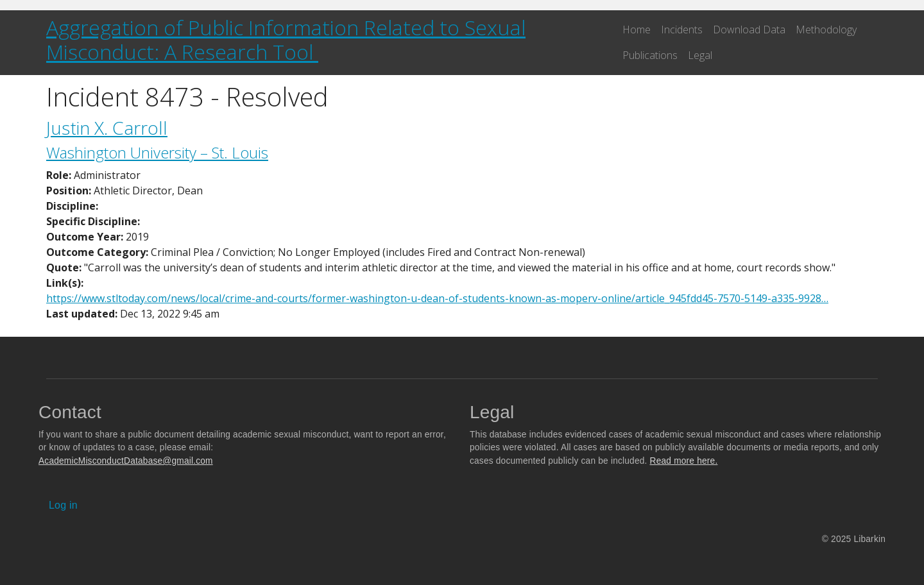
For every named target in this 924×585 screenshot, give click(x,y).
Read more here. (684, 461)
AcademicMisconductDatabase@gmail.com (126, 461)
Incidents (682, 30)
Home (637, 30)
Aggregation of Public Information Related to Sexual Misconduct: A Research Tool (286, 39)
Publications (650, 55)
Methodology (826, 30)
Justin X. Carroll (107, 128)
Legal (700, 55)
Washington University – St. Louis (157, 152)
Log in (63, 505)
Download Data (749, 30)
